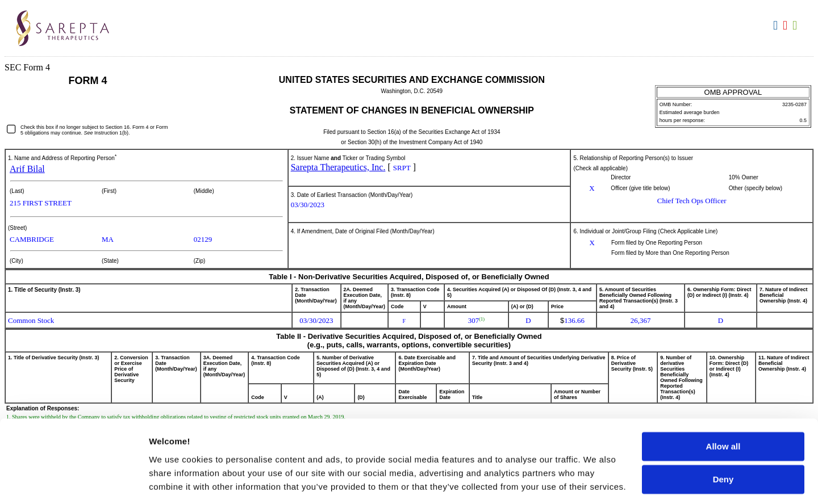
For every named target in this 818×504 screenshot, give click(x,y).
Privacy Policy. (518, 450)
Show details (175, 482)
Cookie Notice (243, 437)
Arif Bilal (27, 169)
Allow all (723, 369)
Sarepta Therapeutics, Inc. (338, 167)
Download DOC (777, 26)
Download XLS (796, 26)
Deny (723, 402)
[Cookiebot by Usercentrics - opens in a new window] (74, 482)
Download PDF (786, 26)
